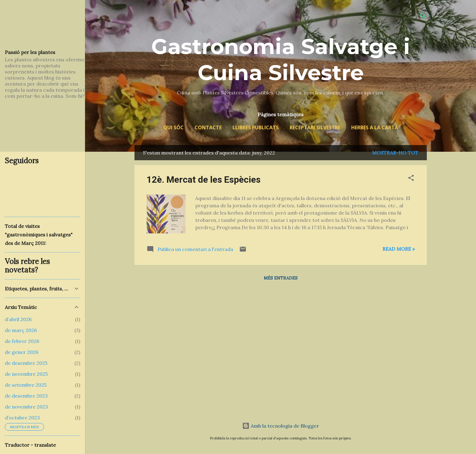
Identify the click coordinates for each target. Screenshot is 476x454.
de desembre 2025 (26, 363)
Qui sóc (173, 127)
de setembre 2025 (26, 385)
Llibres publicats (256, 127)
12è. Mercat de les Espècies (204, 180)
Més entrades (281, 278)
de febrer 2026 (22, 341)
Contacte (208, 127)
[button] (411, 179)
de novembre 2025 (26, 374)
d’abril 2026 (18, 319)
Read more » (399, 249)
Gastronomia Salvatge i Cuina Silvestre (281, 59)
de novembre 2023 (26, 407)
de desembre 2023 (26, 396)
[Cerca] (423, 17)
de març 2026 (21, 330)
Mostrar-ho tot (395, 153)
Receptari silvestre (315, 127)
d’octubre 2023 (22, 418)
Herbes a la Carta (375, 127)
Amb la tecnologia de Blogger (281, 426)
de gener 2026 (22, 352)
